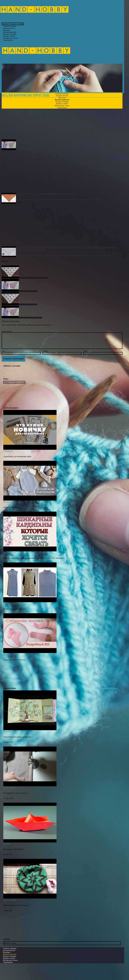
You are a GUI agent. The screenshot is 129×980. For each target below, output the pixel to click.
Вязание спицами (10, 517)
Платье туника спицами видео (15, 624)
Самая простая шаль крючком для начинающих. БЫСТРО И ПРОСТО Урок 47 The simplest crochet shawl (62, 135)
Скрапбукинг (8, 40)
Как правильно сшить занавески (15, 808)
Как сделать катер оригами (13, 865)
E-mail (46, 367)
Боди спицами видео (11, 523)
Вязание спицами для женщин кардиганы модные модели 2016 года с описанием (34, 574)
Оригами (7, 859)
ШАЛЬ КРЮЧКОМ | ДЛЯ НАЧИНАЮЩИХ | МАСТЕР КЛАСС (62, 188)
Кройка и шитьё (9, 803)
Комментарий (7, 347)
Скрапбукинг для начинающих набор (17, 472)
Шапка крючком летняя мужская (16, 921)
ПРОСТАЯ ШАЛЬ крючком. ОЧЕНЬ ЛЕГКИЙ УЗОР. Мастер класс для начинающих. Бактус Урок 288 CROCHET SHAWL (62, 242)
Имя (4, 367)
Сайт (85, 367)
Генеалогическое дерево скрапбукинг (17, 752)
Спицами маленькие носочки (14, 675)
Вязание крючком (10, 915)
